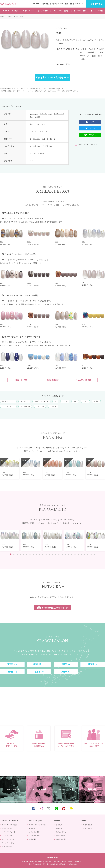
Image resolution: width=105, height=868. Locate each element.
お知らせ (32, 828)
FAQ (62, 4)
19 (69, 554)
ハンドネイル (47, 146)
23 (81, 554)
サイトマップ (54, 4)
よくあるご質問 (34, 832)
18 (65, 554)
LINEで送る (92, 135)
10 (40, 554)
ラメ (50, 114)
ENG (38, 4)
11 (43, 554)
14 (52, 554)
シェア (92, 122)
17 (62, 554)
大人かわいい (43, 131)
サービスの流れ (43, 11)
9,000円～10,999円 (37, 154)
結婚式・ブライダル (41, 401)
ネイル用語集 (88, 825)
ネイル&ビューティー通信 (38, 825)
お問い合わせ (69, 4)
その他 (37, 117)
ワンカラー (34, 114)
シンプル (33, 131)
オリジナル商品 (7, 847)
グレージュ (41, 124)
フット (85, 401)
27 (94, 554)
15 (56, 554)
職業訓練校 (33, 839)
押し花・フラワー (8, 401)
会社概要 (59, 825)
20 (72, 554)
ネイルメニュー (28, 11)
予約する (96, 4)
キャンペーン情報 (97, 11)
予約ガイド (79, 4)
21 (75, 554)
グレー (32, 124)
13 (49, 554)
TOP (100, 809)
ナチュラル (40, 406)
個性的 (96, 401)
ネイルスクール (34, 836)
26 (91, 554)
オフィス (36, 139)
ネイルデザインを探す (61, 11)
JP (34, 4)
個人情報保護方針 (62, 839)
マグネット (24, 401)
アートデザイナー (8, 406)
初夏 (43, 139)
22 (78, 554)
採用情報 (46, 4)
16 (59, 554)
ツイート (92, 128)
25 (88, 554)
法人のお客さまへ (62, 832)
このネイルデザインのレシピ (88, 145)
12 (46, 554)
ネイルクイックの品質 (10, 11)
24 (85, 554)
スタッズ (43, 114)
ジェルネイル (35, 146)
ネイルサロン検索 (80, 11)
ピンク (65, 401)
